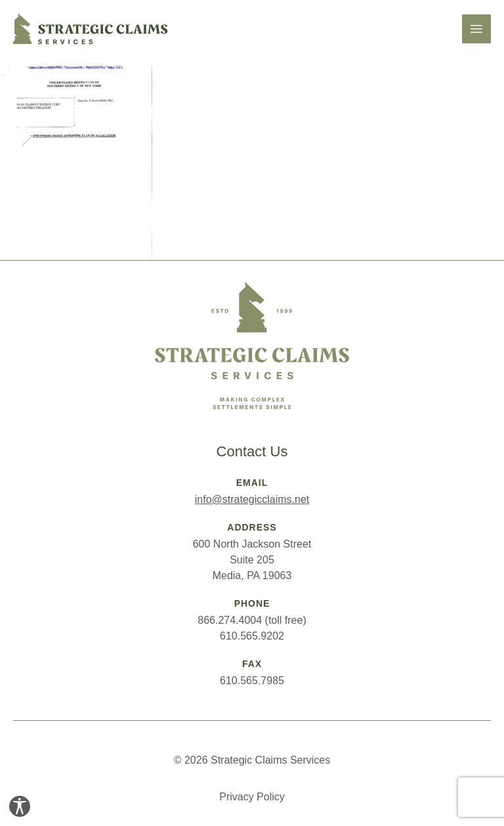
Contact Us (252, 451)
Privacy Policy (252, 797)
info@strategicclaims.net (252, 499)
